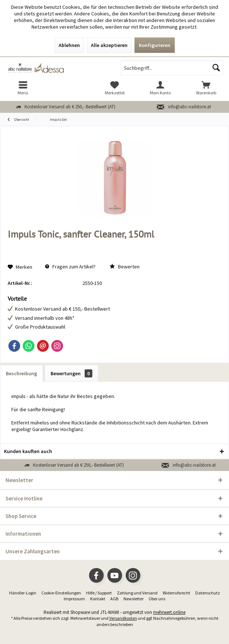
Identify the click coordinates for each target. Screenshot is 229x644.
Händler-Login (23, 593)
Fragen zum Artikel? (70, 267)
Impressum (74, 599)
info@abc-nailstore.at (189, 107)
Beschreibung (21, 373)
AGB (114, 599)
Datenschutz (208, 593)
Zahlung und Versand (137, 593)
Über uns (157, 599)
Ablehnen (69, 45)
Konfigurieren (155, 45)
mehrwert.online (169, 612)
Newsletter (134, 599)
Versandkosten (123, 618)
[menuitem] (23, 88)
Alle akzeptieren (109, 45)
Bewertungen (71, 373)
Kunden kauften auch (28, 451)
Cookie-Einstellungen (61, 593)
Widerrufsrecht (176, 593)
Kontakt (98, 599)
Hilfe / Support (99, 593)
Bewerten (125, 267)
